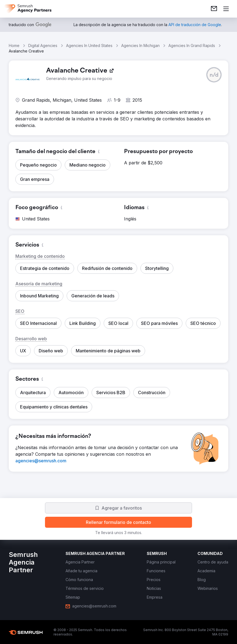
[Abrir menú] (226, 9)
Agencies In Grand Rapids (192, 45)
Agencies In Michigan (140, 45)
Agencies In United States (89, 45)
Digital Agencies (43, 45)
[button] (214, 75)
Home (14, 45)
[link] (214, 9)
